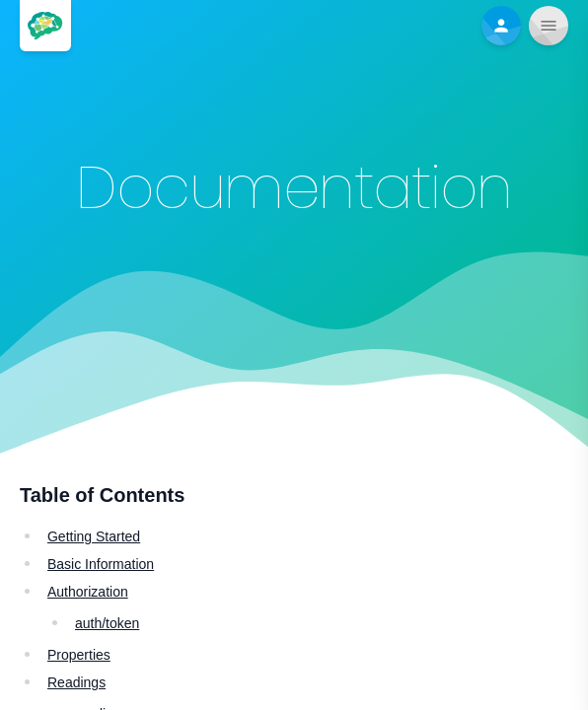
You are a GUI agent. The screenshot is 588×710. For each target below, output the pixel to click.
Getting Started (94, 536)
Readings (76, 682)
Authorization (88, 592)
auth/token (107, 623)
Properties (79, 655)
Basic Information (101, 564)
